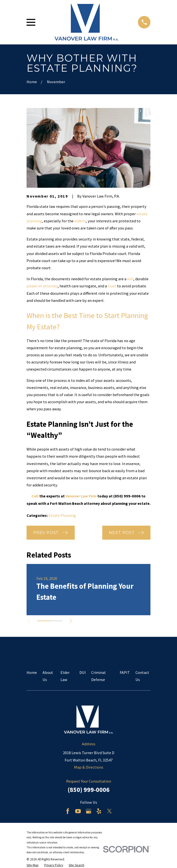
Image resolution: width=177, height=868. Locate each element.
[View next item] (72, 621)
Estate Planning (62, 515)
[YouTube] (78, 811)
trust (112, 286)
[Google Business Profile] (89, 811)
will (130, 279)
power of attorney (42, 286)
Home (32, 672)
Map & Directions (89, 767)
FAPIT (125, 672)
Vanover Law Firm (81, 496)
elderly (80, 221)
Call (35, 496)
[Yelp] (99, 811)
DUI (83, 672)
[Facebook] (68, 811)
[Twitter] (110, 811)
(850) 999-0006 (89, 790)
